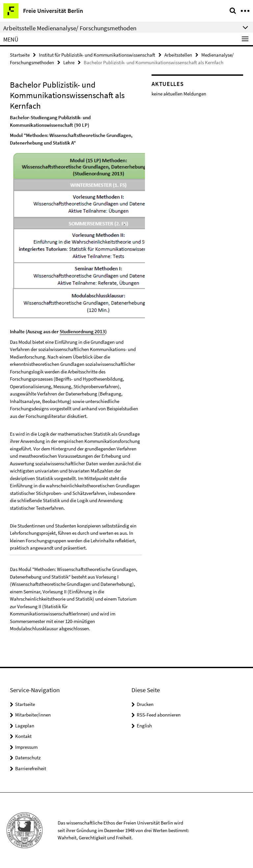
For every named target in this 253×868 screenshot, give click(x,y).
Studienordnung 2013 (82, 331)
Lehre (69, 62)
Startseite (20, 55)
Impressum (26, 747)
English (144, 726)
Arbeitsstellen (178, 55)
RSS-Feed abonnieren (159, 715)
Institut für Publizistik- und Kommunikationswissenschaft (97, 55)
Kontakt (23, 736)
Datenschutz (28, 758)
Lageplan (25, 726)
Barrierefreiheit (31, 768)
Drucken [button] (145, 704)
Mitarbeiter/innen (33, 715)
